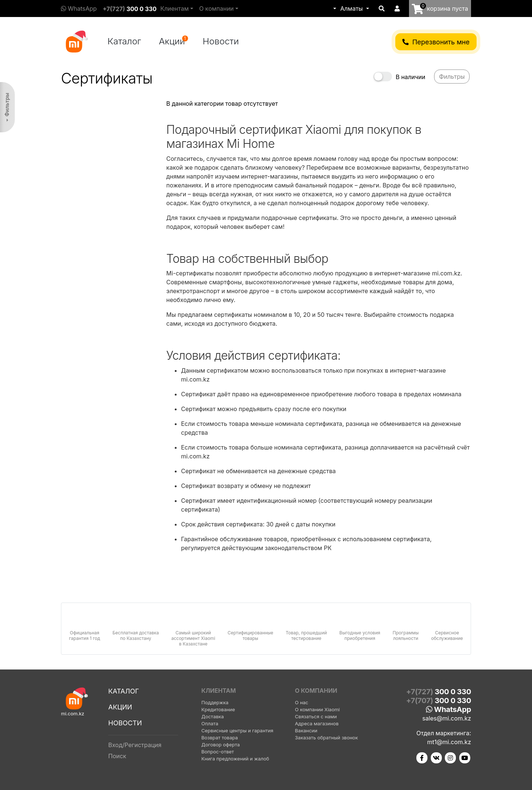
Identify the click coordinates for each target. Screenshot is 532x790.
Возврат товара (220, 738)
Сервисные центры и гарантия (237, 730)
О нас (301, 702)
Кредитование (218, 709)
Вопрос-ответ (218, 752)
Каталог (124, 41)
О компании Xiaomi (317, 709)
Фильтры (7, 105)
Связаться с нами (316, 716)
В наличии (410, 77)
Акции (173, 41)
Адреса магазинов (317, 723)
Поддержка (215, 702)
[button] (334, 9)
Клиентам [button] (175, 9)
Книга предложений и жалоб (235, 759)
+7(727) (130, 9)
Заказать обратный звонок (326, 738)
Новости (221, 41)
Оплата (210, 723)
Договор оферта (221, 745)
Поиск (117, 756)
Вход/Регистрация (135, 745)
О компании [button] (216, 9)
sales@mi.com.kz (447, 718)
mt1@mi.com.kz (449, 742)
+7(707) (439, 701)
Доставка (213, 716)
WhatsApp (79, 9)
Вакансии (306, 730)
